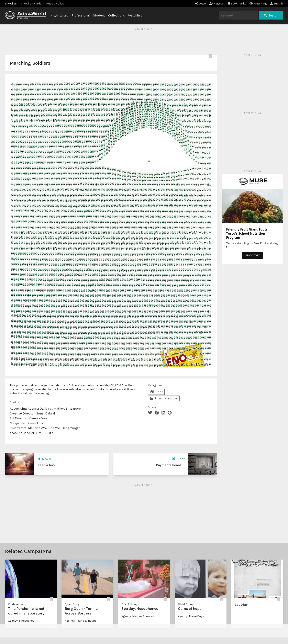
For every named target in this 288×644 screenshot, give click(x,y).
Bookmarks (237, 4)
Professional (81, 15)
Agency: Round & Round (81, 621)
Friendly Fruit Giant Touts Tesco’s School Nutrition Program (247, 233)
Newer (44, 459)
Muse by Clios (55, 4)
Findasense (16, 604)
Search (271, 15)
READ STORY (253, 255)
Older (178, 459)
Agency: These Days (191, 616)
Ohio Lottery (130, 604)
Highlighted (59, 15)
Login (201, 4)
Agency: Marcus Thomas (138, 616)
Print (156, 392)
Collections (117, 15)
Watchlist (135, 15)
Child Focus (186, 604)
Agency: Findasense (21, 621)
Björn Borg (72, 604)
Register (217, 4)
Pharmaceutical (164, 398)
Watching (258, 4)
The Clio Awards (31, 4)
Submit (276, 4)
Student (99, 15)
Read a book (47, 465)
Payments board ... (170, 465)
